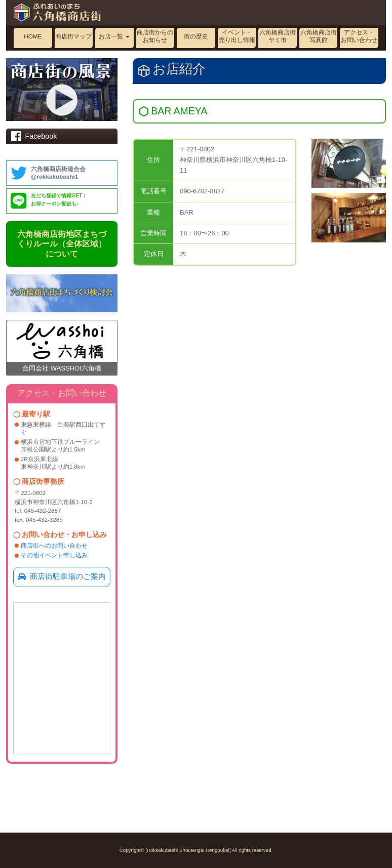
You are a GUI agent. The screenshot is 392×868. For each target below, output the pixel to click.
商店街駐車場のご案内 (62, 576)
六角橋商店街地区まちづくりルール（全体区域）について (62, 244)
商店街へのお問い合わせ (54, 545)
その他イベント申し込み (54, 555)
